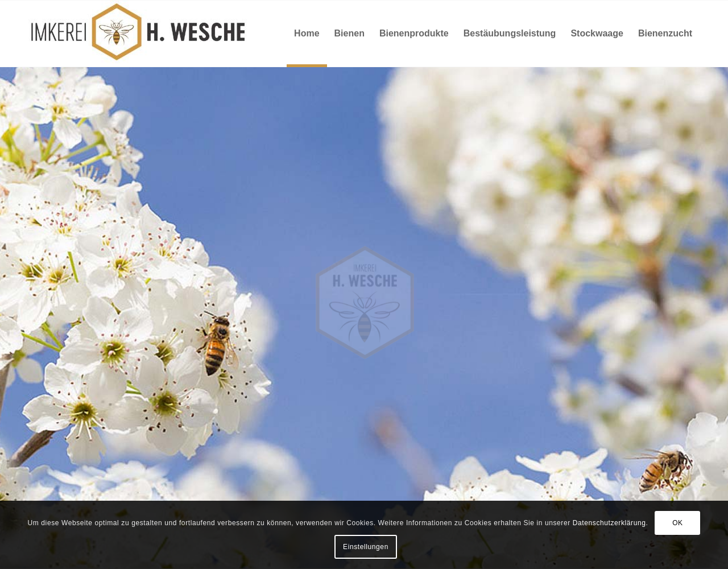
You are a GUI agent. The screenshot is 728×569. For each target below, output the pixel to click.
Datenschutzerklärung (609, 523)
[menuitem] (307, 34)
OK (678, 523)
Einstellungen (366, 547)
